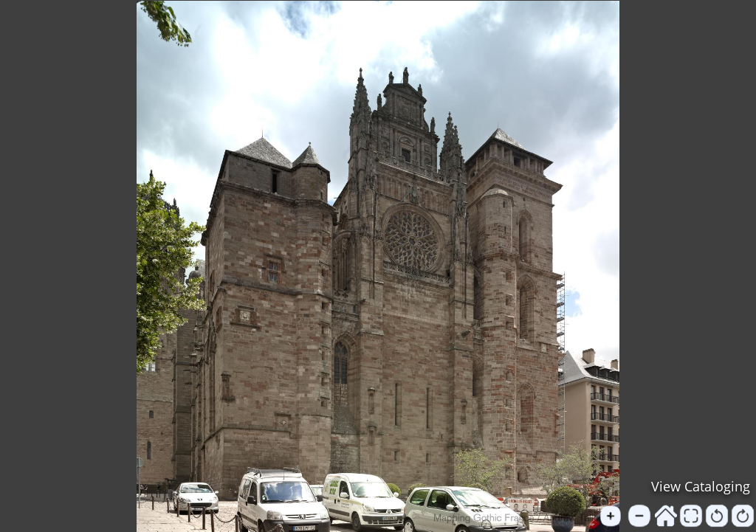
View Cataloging (701, 486)
